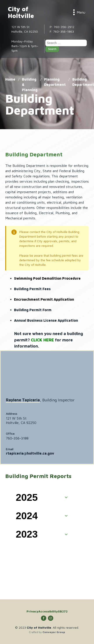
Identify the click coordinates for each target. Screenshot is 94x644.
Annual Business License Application (46, 320)
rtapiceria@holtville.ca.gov (30, 453)
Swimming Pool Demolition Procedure (47, 278)
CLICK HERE (42, 340)
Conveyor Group (54, 632)
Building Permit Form (33, 310)
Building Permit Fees (32, 289)
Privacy (32, 611)
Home (10, 79)
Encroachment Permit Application (44, 299)
